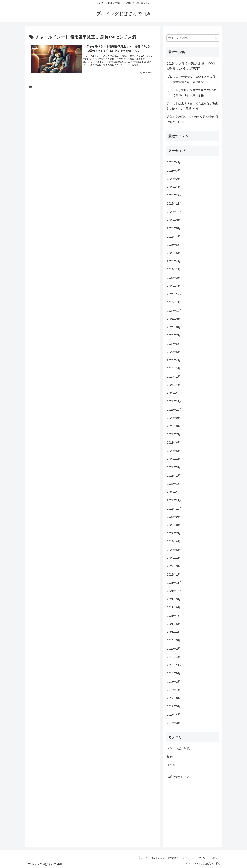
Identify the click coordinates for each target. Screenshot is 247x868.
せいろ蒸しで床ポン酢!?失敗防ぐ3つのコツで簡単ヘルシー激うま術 (192, 93)
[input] (193, 38)
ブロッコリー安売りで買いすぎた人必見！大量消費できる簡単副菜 (191, 79)
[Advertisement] (53, 120)
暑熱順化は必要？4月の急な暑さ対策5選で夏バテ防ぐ (193, 119)
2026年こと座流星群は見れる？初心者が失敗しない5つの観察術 (191, 66)
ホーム (144, 858)
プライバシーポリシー (208, 858)
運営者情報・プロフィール (181, 858)
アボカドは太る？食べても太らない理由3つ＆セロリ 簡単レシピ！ (192, 106)
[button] (216, 38)
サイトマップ (158, 858)
